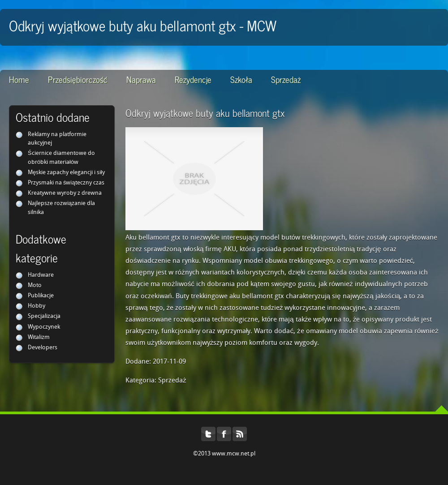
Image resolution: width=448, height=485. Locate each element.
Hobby (37, 306)
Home (19, 79)
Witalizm (39, 337)
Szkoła (241, 79)
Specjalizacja (44, 316)
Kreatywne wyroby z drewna (65, 193)
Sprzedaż (286, 79)
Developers (43, 348)
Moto (35, 285)
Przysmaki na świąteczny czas (66, 183)
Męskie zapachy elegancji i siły (66, 173)
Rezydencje (193, 79)
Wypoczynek (44, 327)
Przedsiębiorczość (78, 79)
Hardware (41, 275)
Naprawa (141, 79)
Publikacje (41, 296)
